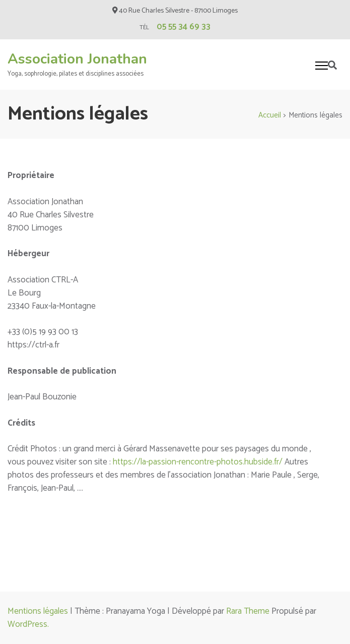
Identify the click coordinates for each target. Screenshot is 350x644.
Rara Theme (248, 611)
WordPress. (28, 624)
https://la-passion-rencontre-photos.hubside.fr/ (198, 462)
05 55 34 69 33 (184, 27)
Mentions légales (38, 611)
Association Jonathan (77, 59)
